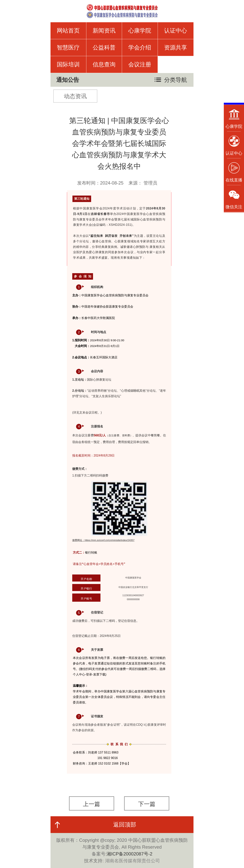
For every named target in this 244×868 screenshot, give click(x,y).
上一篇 (91, 804)
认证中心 (176, 31)
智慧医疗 (68, 47)
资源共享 (176, 47)
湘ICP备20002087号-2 (129, 854)
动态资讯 (75, 96)
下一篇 (147, 804)
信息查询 (104, 64)
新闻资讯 (104, 31)
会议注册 (140, 64)
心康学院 (140, 31)
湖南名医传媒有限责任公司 (132, 861)
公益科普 (104, 47)
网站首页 (68, 31)
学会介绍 (140, 47)
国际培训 (68, 64)
